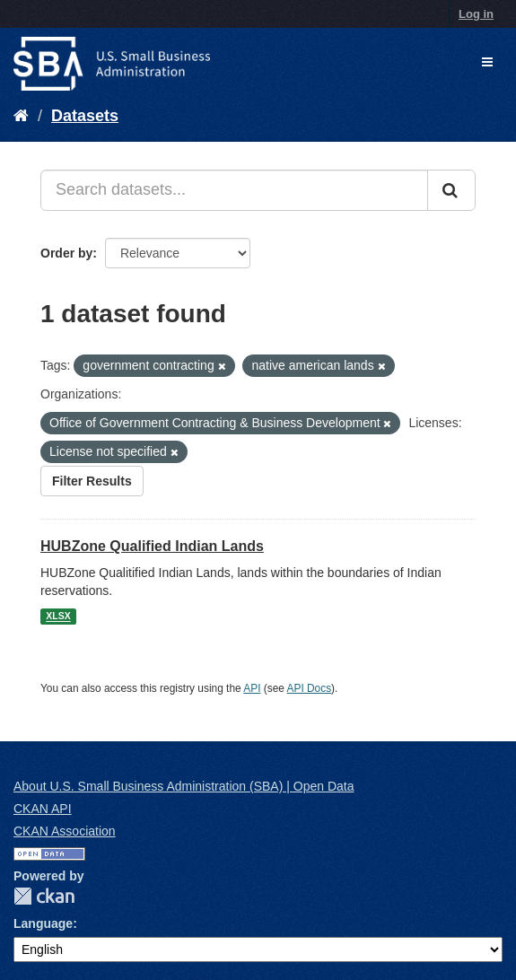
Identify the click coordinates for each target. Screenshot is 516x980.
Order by (66, 253)
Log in (476, 14)
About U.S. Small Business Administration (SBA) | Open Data (184, 786)
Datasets (85, 116)
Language (43, 923)
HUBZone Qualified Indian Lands (152, 546)
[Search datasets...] (234, 190)
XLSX (58, 617)
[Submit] (451, 190)
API (252, 688)
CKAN (44, 896)
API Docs (310, 688)
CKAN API (43, 809)
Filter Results (92, 481)
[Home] (21, 116)
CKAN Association (65, 831)
